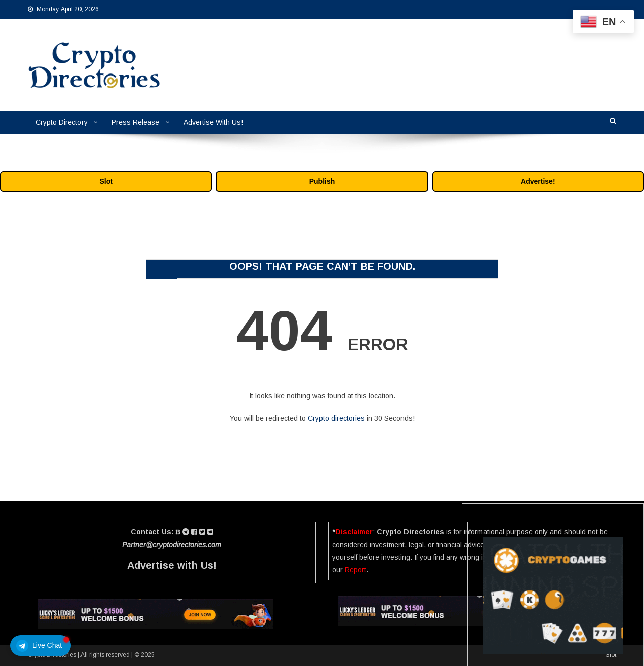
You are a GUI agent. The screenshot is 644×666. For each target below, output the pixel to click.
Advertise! (538, 181)
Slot (106, 181)
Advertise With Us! (213, 122)
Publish (322, 181)
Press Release (136, 122)
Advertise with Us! (172, 565)
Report (355, 570)
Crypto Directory (62, 122)
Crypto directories (336, 418)
